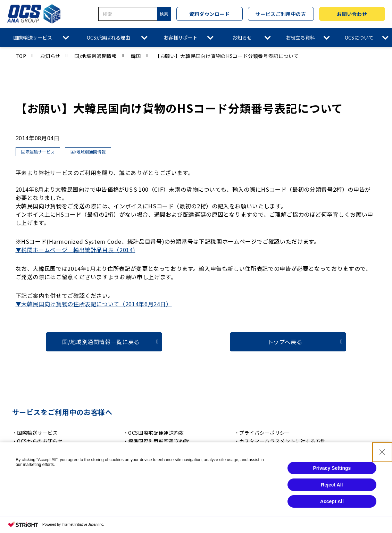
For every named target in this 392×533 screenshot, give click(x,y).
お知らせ (242, 38)
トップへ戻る (285, 342)
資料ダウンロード (209, 14)
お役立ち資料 (300, 38)
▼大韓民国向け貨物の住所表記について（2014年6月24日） (94, 304)
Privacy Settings (332, 469)
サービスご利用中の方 (281, 14)
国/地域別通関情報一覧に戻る (101, 342)
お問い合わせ (352, 14)
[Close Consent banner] (382, 453)
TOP (21, 56)
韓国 (136, 56)
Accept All (332, 503)
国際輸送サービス (33, 38)
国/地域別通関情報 (96, 56)
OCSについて (359, 38)
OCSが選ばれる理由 (109, 38)
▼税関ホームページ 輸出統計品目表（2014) (76, 250)
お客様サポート (181, 38)
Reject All (332, 486)
